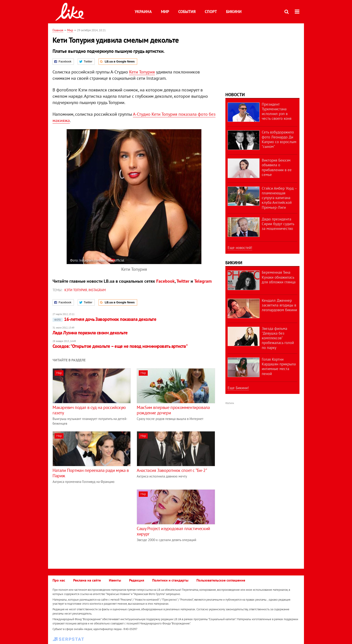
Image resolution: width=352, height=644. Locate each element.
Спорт (211, 12)
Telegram (203, 281)
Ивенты (115, 580)
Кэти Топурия (76, 290)
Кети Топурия (142, 72)
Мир (165, 12)
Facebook (165, 281)
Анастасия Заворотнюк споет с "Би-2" (172, 470)
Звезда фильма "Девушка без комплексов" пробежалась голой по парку (278, 338)
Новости (235, 95)
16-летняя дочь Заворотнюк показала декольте (104, 319)
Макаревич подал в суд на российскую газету (89, 410)
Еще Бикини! (238, 388)
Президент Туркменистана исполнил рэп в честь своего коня (277, 111)
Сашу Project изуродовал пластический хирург (173, 531)
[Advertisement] (90, 521)
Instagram (97, 290)
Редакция (137, 580)
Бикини (234, 12)
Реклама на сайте (87, 580)
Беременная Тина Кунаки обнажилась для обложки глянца (279, 277)
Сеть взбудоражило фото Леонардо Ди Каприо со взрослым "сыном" (279, 139)
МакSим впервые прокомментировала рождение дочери (173, 410)
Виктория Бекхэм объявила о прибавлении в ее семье (277, 167)
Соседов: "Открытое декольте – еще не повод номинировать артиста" (120, 346)
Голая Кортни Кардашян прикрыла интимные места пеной (279, 366)
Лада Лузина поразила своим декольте (90, 333)
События (187, 12)
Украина (143, 12)
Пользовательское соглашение (221, 580)
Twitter (183, 281)
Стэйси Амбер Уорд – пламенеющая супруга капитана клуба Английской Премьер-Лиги (279, 198)
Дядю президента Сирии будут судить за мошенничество (278, 224)
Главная (58, 30)
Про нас (59, 580)
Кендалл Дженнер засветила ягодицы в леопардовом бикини (279, 305)
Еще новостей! (240, 248)
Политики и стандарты (170, 580)
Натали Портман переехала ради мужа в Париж (91, 473)
